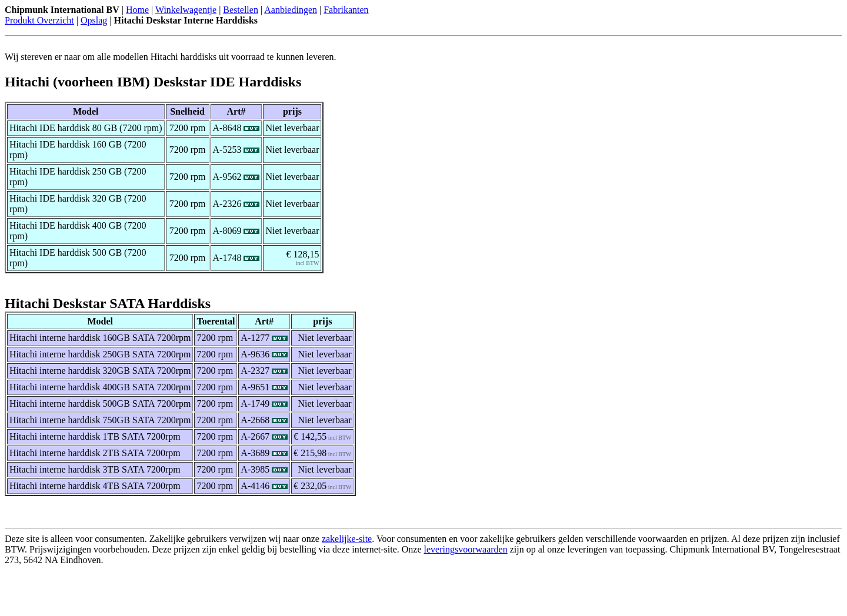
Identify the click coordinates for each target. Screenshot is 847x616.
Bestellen (241, 10)
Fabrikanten (346, 10)
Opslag (94, 20)
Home (137, 10)
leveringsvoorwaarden (466, 549)
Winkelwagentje (186, 10)
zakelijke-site (347, 539)
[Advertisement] (142, 594)
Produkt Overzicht (39, 20)
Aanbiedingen (291, 10)
